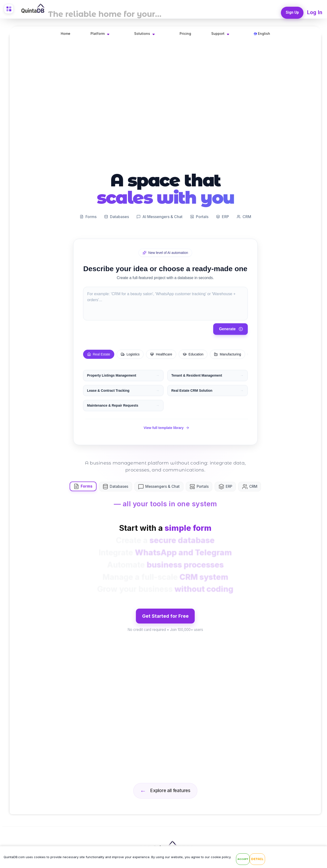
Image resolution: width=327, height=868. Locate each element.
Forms (84, 485)
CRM (257, 485)
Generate (231, 325)
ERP (231, 485)
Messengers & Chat (162, 485)
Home (66, 34)
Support (218, 34)
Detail (257, 860)
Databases (118, 485)
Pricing (185, 34)
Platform (98, 34)
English (262, 34)
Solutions (142, 34)
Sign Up (291, 11)
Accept (243, 859)
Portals (204, 485)
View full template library (166, 426)
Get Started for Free (165, 620)
